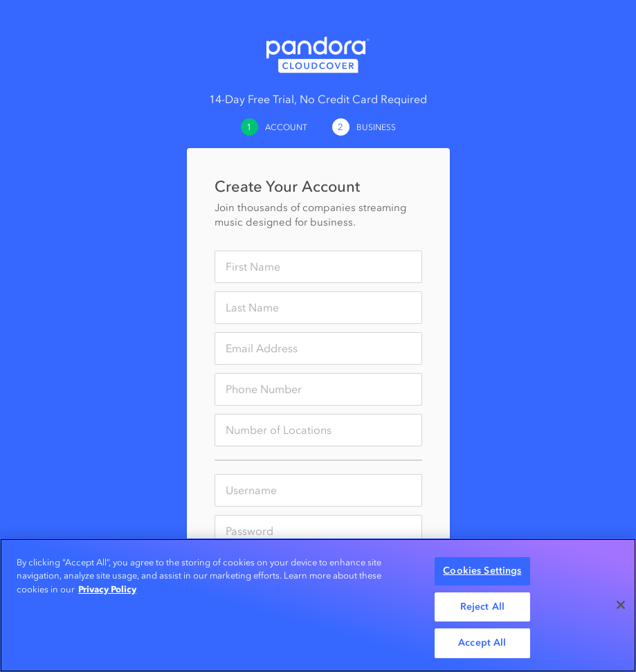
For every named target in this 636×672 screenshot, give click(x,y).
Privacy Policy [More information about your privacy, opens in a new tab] (107, 589)
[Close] (621, 605)
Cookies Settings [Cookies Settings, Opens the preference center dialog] (482, 571)
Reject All (482, 607)
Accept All (482, 643)
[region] (318, 605)
